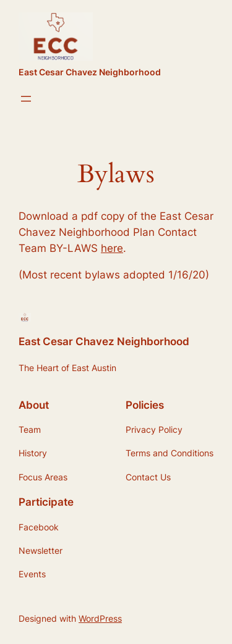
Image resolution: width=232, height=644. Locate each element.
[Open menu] (26, 99)
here (112, 248)
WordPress (100, 618)
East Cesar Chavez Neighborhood (90, 72)
